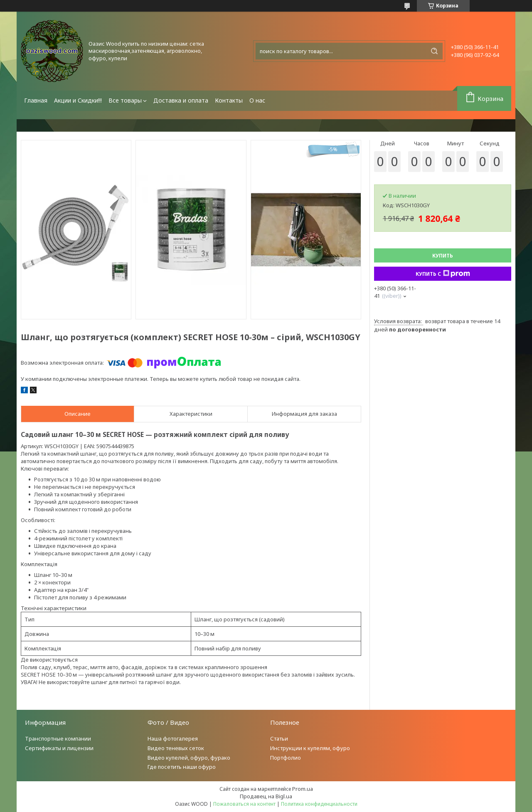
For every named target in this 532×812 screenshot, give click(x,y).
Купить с (443, 274)
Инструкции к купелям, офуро (310, 748)
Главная (36, 100)
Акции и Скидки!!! (78, 100)
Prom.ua (303, 789)
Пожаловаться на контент (244, 804)
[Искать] (434, 51)
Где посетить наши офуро (182, 767)
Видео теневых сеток (176, 748)
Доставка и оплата (181, 100)
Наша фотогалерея (173, 738)
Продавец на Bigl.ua (266, 796)
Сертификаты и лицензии (59, 748)
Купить (443, 256)
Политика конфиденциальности (319, 804)
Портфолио (286, 758)
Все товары (125, 100)
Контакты (229, 100)
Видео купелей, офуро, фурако (189, 758)
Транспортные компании (58, 738)
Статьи (279, 738)
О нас (257, 100)
